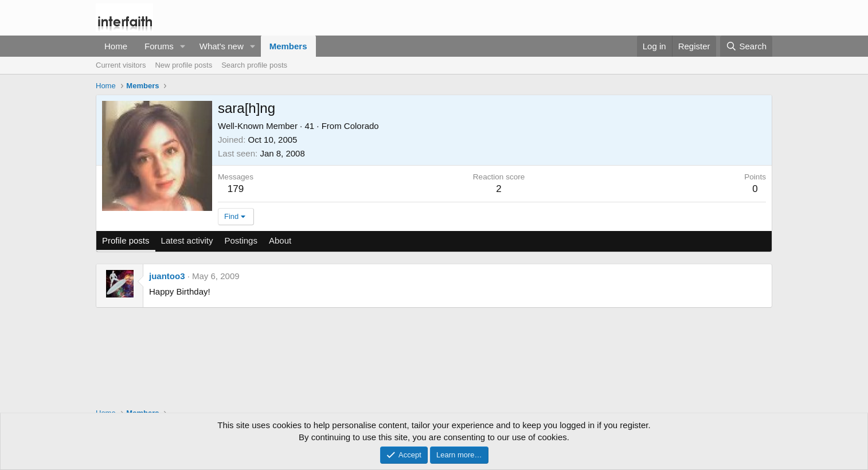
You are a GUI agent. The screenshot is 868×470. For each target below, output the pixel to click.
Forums (159, 46)
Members (288, 46)
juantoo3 (167, 276)
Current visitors (121, 65)
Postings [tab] (241, 240)
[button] (183, 46)
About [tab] (280, 240)
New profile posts (183, 65)
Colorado (361, 126)
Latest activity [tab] (187, 240)
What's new (222, 46)
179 (236, 189)
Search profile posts (254, 65)
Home (116, 46)
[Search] (746, 46)
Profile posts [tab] (126, 240)
